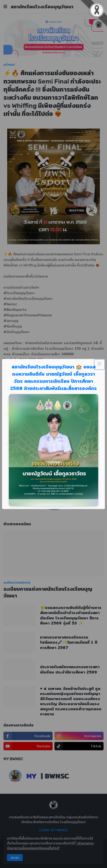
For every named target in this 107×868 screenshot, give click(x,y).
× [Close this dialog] (99, 364)
